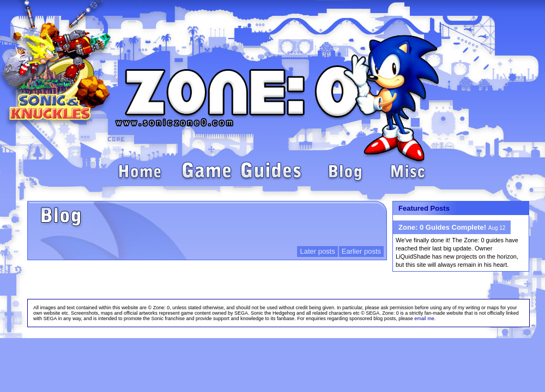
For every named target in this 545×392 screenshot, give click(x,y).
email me (424, 318)
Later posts (317, 251)
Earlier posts (361, 251)
